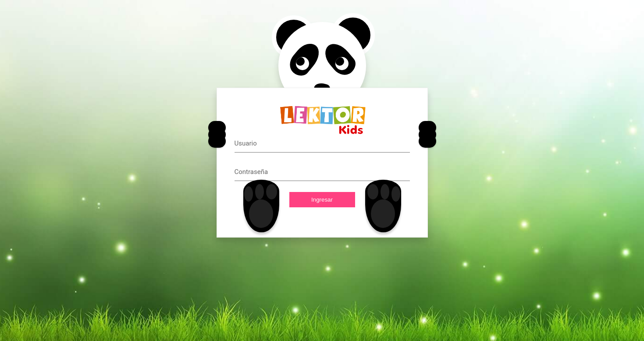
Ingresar (322, 200)
